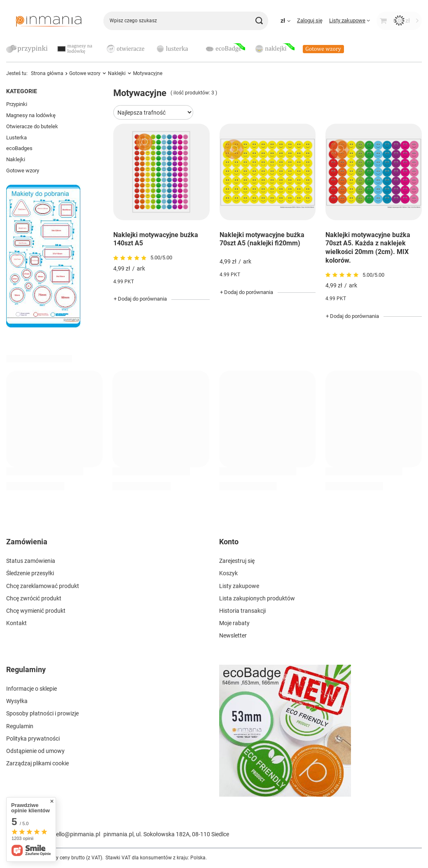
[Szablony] (43, 325)
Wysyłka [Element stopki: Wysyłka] (17, 701)
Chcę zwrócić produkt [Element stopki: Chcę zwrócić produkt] (34, 598)
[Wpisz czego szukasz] (186, 21)
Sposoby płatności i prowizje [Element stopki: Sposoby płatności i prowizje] (42, 713)
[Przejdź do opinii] (131, 258)
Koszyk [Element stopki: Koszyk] (228, 573)
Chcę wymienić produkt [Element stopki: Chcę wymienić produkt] (36, 611)
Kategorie (22, 91)
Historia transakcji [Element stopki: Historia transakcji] (242, 611)
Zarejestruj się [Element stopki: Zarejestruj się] (237, 561)
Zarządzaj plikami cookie (37, 763)
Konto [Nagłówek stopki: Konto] (229, 542)
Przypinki (17, 104)
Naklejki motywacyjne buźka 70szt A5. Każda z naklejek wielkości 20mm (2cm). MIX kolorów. (368, 248)
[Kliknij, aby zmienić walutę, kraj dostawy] (285, 21)
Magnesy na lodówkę (31, 115)
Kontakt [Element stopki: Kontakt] (16, 623)
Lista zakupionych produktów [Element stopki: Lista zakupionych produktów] (257, 598)
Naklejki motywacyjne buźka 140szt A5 (156, 239)
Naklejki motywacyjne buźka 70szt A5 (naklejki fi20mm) (262, 239)
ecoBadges (19, 148)
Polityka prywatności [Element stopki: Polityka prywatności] (33, 739)
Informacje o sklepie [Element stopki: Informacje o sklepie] (32, 689)
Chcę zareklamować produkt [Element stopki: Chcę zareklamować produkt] (43, 586)
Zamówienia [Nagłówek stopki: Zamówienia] (27, 542)
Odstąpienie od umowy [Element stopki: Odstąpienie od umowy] (35, 751)
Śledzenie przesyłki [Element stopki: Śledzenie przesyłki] (30, 573)
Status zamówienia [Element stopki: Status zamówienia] (31, 561)
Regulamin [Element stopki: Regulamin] (20, 726)
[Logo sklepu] (49, 21)
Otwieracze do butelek (32, 126)
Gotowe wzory (23, 171)
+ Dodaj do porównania (140, 299)
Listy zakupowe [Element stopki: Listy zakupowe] (239, 586)
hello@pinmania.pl (76, 834)
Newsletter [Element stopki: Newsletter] (233, 635)
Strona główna (47, 73)
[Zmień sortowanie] (153, 112)
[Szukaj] (259, 21)
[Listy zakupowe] (350, 20)
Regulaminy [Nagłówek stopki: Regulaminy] (26, 669)
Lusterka (16, 138)
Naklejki (16, 159)
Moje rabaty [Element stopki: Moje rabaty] (234, 623)
